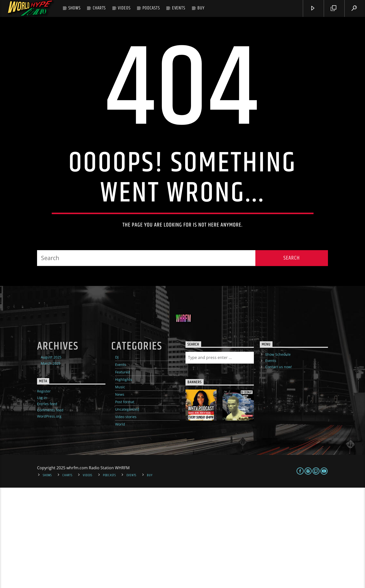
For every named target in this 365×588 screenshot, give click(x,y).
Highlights (124, 480)
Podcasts (151, 8)
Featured (123, 472)
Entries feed (47, 504)
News (120, 495)
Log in (42, 498)
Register (44, 491)
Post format (125, 502)
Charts (99, 8)
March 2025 (51, 464)
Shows (74, 8)
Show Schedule (278, 455)
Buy (201, 8)
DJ (117, 457)
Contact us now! (279, 467)
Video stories (126, 517)
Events (179, 8)
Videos (124, 8)
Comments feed (50, 510)
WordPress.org (49, 517)
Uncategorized (127, 510)
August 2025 (51, 457)
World (120, 525)
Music (120, 487)
